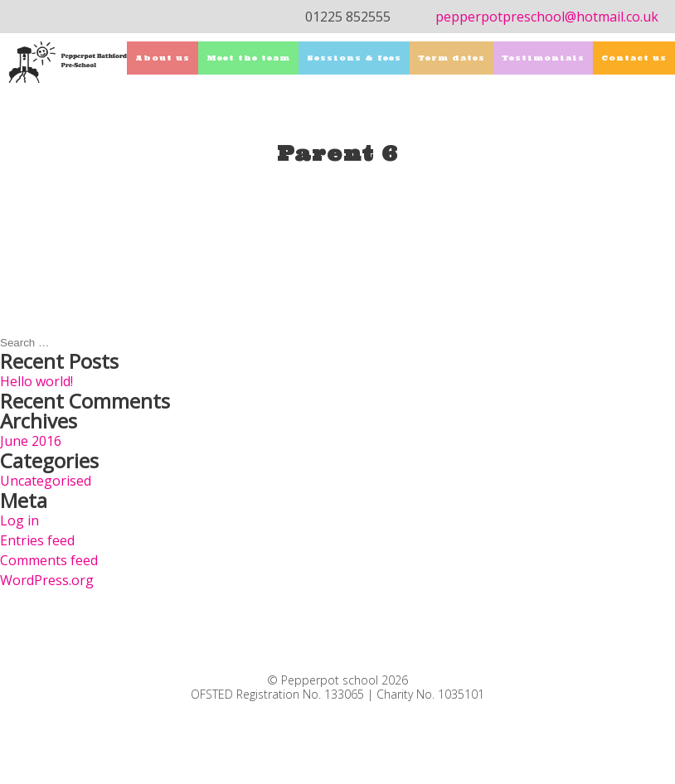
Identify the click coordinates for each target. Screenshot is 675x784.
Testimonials (543, 58)
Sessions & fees (354, 58)
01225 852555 (348, 17)
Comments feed (49, 560)
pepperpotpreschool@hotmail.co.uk (547, 17)
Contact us (634, 58)
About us (163, 58)
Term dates (452, 58)
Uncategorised (46, 481)
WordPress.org (47, 580)
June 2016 (31, 441)
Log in (19, 520)
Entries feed (37, 540)
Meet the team (248, 58)
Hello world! (36, 381)
